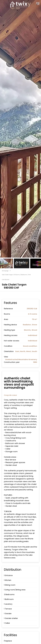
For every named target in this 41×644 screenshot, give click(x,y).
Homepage (5, 271)
